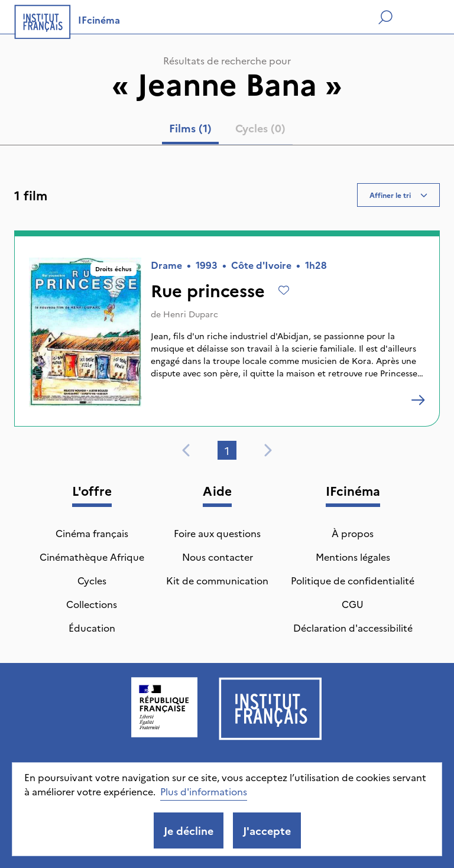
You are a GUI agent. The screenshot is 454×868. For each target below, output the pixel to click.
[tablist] (227, 131)
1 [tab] (227, 451)
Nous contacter (218, 557)
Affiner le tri (398, 195)
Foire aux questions (217, 533)
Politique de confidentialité (353, 580)
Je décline (189, 830)
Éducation (92, 628)
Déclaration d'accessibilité (353, 628)
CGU (353, 604)
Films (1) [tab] (190, 128)
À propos (353, 533)
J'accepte (267, 830)
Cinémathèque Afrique (92, 557)
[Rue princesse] (418, 400)
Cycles (92, 580)
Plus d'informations (204, 791)
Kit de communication (217, 580)
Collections (92, 604)
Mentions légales (353, 557)
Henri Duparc (191, 314)
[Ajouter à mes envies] (284, 290)
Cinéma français (92, 533)
